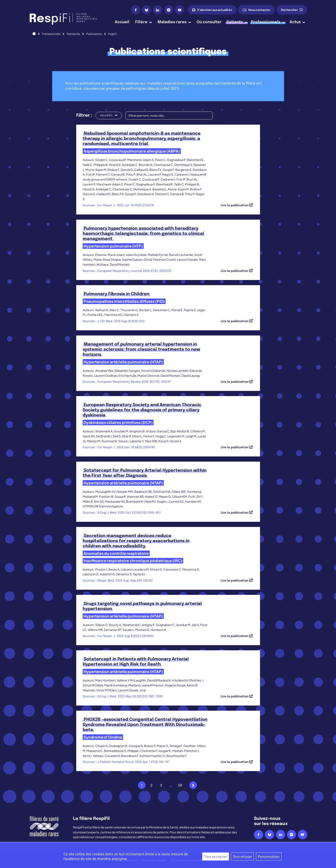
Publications (94, 34)
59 (180, 786)
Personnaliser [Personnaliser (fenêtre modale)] (269, 857)
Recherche (73, 34)
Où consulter (209, 22)
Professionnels (51, 34)
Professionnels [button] (268, 22)
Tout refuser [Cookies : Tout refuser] (242, 857)
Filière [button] (144, 22)
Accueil (122, 22)
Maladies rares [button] (174, 22)
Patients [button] (237, 22)
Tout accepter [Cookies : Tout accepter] (216, 857)
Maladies (109, 115)
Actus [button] (297, 22)
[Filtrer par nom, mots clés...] (169, 116)
